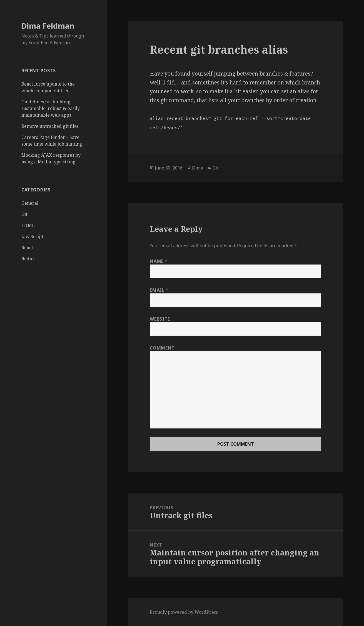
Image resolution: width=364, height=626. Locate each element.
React (27, 248)
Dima (198, 168)
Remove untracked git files (50, 126)
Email (159, 290)
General (30, 203)
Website (160, 319)
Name (159, 261)
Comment (162, 348)
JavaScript (32, 236)
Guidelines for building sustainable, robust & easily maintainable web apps (51, 108)
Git (24, 214)
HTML (28, 225)
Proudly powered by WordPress (184, 612)
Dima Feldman (48, 26)
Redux (28, 259)
